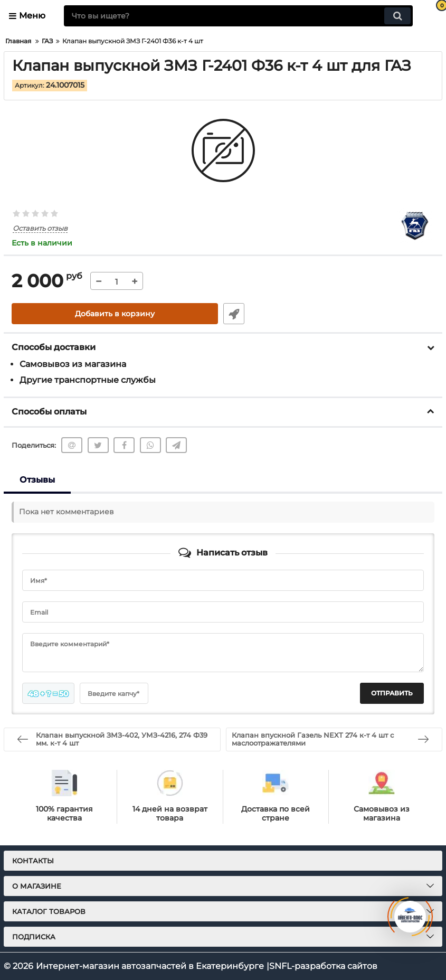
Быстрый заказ (234, 314)
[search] (238, 16)
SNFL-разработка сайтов (323, 966)
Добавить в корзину (115, 314)
